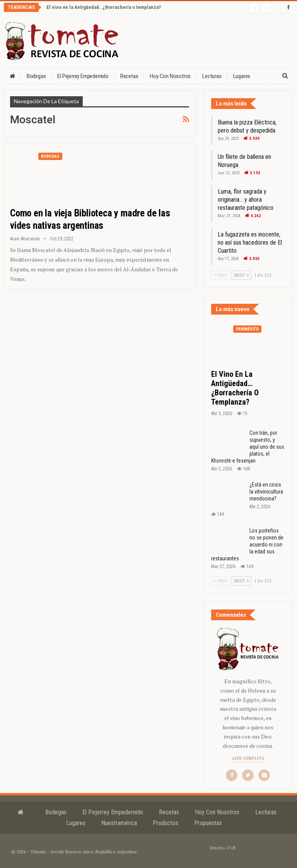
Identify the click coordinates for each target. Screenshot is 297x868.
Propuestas (208, 823)
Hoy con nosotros (170, 76)
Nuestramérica (119, 823)
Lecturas (212, 76)
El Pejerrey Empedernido (83, 76)
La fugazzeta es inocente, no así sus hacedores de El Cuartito (250, 243)
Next (242, 275)
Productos (166, 823)
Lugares (76, 823)
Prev (221, 275)
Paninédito (247, 329)
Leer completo (248, 758)
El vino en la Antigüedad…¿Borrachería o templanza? (104, 7)
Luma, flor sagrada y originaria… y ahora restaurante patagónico (246, 200)
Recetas (129, 76)
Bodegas (36, 76)
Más (238, 76)
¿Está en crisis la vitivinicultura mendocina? (266, 492)
